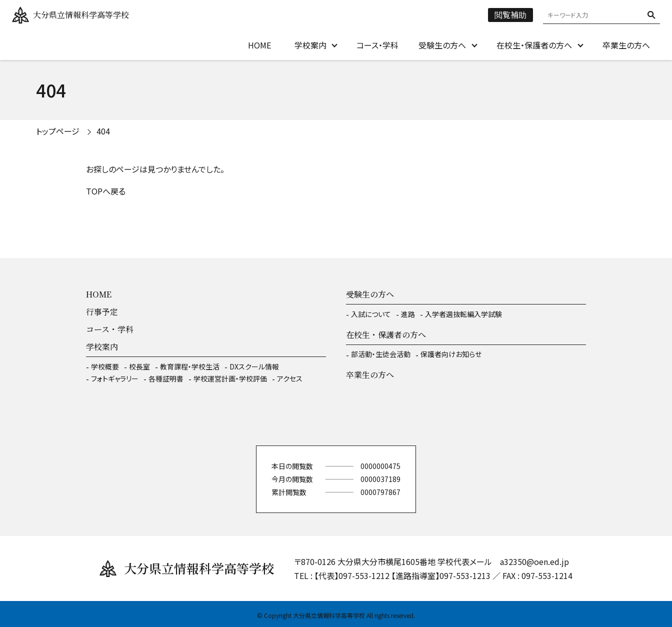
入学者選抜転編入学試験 (463, 314)
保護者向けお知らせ (451, 354)
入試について (371, 314)
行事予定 (102, 312)
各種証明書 (166, 378)
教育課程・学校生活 (190, 366)
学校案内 (310, 45)
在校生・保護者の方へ (534, 45)
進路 (408, 314)
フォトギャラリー (115, 378)
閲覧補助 (510, 15)
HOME (259, 45)
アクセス (290, 378)
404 (103, 131)
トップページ (58, 131)
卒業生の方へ (626, 45)
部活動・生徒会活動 (381, 354)
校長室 (139, 366)
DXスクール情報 (254, 366)
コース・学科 (377, 45)
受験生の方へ (442, 45)
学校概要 (105, 366)
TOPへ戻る (106, 191)
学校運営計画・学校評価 (230, 378)
